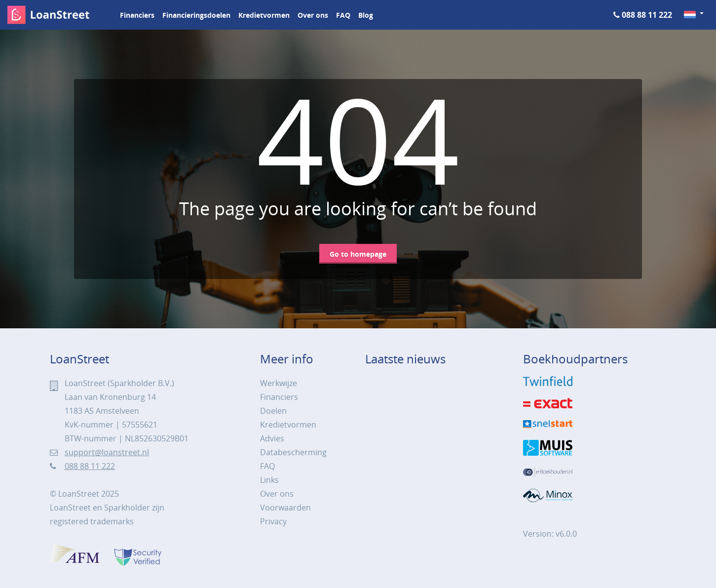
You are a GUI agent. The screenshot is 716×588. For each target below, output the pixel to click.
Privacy (273, 521)
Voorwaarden (285, 508)
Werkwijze (279, 383)
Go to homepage (358, 254)
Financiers (137, 15)
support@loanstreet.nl (107, 452)
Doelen (273, 411)
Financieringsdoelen (196, 15)
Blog (366, 15)
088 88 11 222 (647, 15)
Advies (272, 438)
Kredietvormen (264, 15)
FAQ (343, 15)
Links (269, 480)
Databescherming (293, 452)
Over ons (313, 15)
